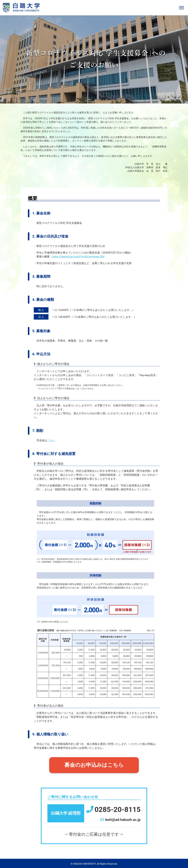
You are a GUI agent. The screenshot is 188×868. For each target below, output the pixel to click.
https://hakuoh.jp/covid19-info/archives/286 (78, 257)
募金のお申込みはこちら (94, 765)
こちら (51, 440)
